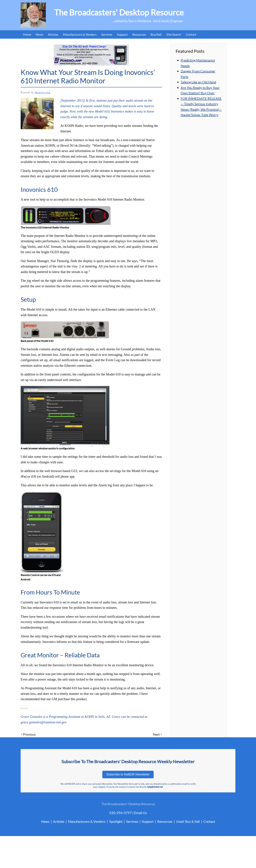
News (40, 34)
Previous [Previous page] (28, 734)
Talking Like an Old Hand (198, 82)
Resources (139, 34)
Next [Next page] (157, 734)
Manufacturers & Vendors (80, 34)
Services (107, 34)
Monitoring (43, 92)
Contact (191, 34)
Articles (53, 34)
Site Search (174, 34)
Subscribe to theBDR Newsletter (128, 774)
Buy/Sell (156, 34)
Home (27, 34)
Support (122, 34)
